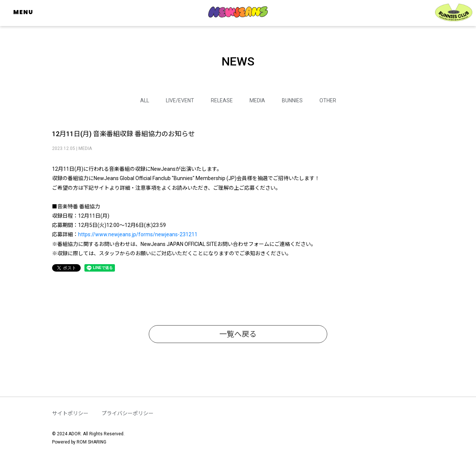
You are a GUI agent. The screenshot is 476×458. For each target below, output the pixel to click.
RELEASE (222, 100)
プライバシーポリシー (128, 413)
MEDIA (257, 100)
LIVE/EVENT (180, 100)
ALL (145, 100)
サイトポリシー (70, 413)
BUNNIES (292, 100)
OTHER (328, 100)
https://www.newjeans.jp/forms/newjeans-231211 (138, 234)
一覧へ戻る (238, 334)
